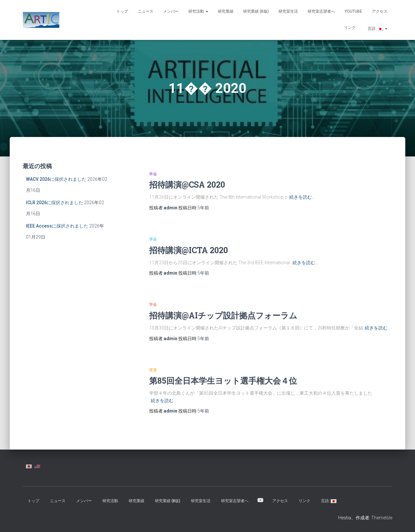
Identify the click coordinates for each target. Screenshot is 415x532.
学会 (153, 174)
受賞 (153, 370)
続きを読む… (302, 197)
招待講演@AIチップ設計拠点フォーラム (223, 315)
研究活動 (198, 11)
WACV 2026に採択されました (56, 179)
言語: (377, 29)
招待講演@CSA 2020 (187, 185)
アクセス (380, 11)
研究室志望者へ (321, 11)
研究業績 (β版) (256, 11)
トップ (122, 11)
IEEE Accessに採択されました (57, 226)
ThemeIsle (382, 518)
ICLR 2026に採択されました (54, 203)
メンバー (171, 11)
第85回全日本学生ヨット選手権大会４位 (223, 381)
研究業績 (226, 11)
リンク (350, 28)
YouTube (353, 11)
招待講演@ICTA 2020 (189, 250)
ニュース (146, 11)
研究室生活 (288, 11)
